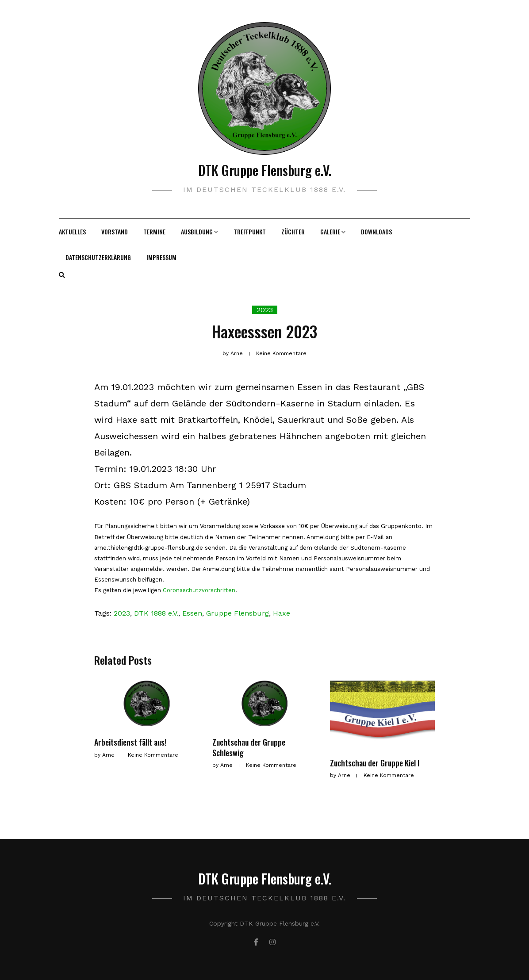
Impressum (161, 257)
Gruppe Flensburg (238, 613)
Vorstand (115, 232)
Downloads (376, 232)
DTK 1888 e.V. (156, 613)
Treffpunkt (250, 232)
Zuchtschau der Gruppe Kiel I (375, 763)
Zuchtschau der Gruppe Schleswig (249, 747)
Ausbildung (197, 232)
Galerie (330, 232)
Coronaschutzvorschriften (199, 590)
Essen (192, 613)
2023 (265, 310)
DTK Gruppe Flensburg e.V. (265, 170)
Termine (154, 232)
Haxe (282, 613)
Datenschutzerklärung (98, 257)
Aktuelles (72, 232)
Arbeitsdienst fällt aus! (130, 742)
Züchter (293, 232)
